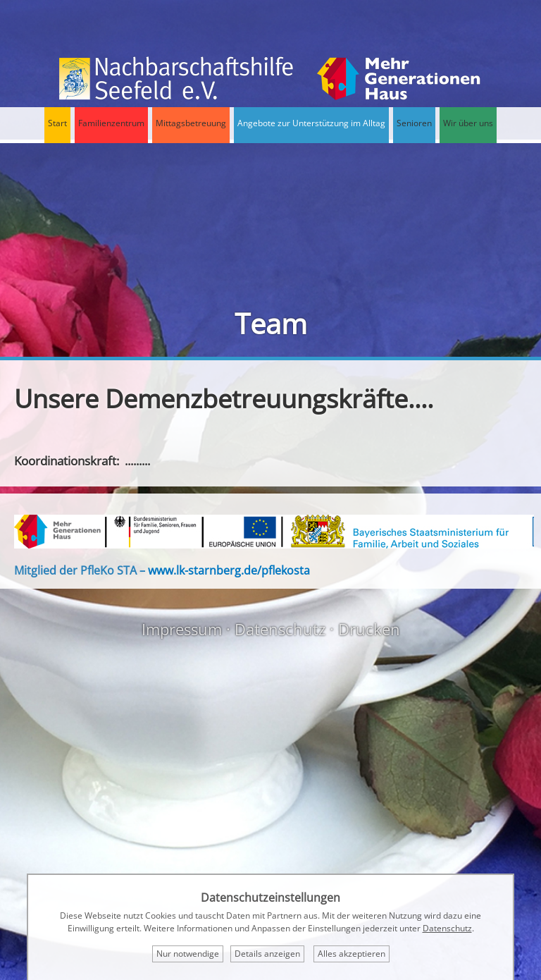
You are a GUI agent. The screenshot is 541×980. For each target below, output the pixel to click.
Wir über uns (468, 123)
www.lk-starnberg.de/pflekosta (229, 570)
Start (57, 123)
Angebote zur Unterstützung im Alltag (311, 123)
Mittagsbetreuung (191, 123)
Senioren (414, 123)
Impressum (182, 629)
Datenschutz (280, 629)
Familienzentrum (111, 123)
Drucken (369, 629)
